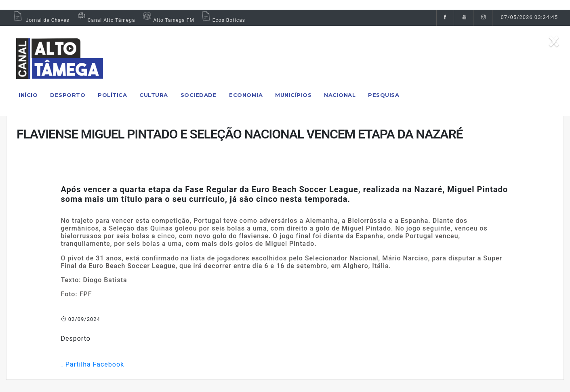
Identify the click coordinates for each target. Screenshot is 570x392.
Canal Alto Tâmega (105, 20)
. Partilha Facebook (93, 364)
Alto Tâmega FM (167, 20)
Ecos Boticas (223, 20)
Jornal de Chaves (41, 20)
